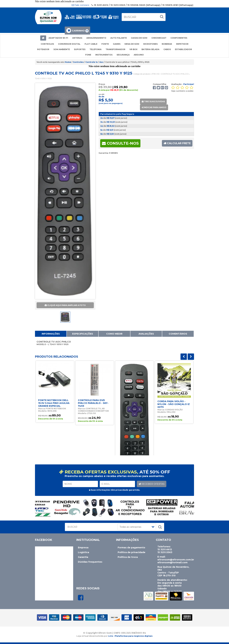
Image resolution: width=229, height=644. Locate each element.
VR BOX (133, 49)
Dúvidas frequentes (90, 562)
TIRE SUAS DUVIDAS (153, 101)
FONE (88, 55)
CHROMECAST (159, 38)
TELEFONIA (95, 49)
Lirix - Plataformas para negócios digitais (130, 636)
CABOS (167, 49)
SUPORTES (80, 49)
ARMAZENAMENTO (96, 38)
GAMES (117, 44)
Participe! (189, 84)
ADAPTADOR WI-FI (58, 38)
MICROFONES (150, 44)
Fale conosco (80, 5)
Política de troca (128, 557)
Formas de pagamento (131, 548)
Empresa (83, 548)
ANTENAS (77, 38)
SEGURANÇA (123, 55)
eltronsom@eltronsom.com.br (176, 560)
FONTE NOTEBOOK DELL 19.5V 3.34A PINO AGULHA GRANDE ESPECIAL (54, 403)
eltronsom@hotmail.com (172, 562)
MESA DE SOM (132, 44)
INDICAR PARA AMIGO (154, 107)
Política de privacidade (132, 552)
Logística (83, 552)
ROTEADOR (43, 49)
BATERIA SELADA (150, 49)
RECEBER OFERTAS (152, 484)
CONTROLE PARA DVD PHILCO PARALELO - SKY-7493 (93, 403)
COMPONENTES (179, 38)
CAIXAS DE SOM (139, 38)
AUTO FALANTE (119, 38)
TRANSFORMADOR (115, 49)
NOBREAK (167, 44)
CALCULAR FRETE (177, 143)
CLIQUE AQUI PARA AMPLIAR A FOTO (65, 305)
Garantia (83, 557)
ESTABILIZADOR (183, 49)
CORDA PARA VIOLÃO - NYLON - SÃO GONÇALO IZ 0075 (174, 404)
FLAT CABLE (91, 44)
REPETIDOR (182, 44)
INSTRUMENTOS (104, 55)
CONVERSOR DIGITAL (69, 44)
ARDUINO (139, 55)
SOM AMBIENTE (62, 49)
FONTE (105, 44)
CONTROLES (47, 44)
